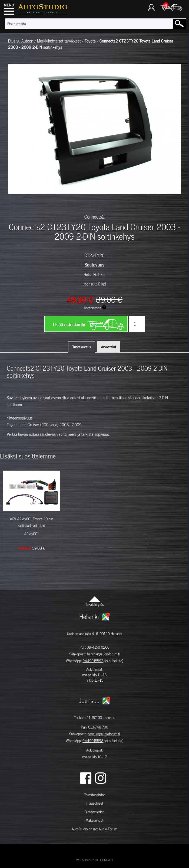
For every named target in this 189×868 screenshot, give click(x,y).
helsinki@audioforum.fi (103, 654)
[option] (25, 203)
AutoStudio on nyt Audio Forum (94, 829)
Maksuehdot (95, 820)
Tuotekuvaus (82, 347)
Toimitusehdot (94, 795)
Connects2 (95, 216)
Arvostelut (109, 347)
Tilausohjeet (94, 803)
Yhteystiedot (95, 812)
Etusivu (14, 41)
